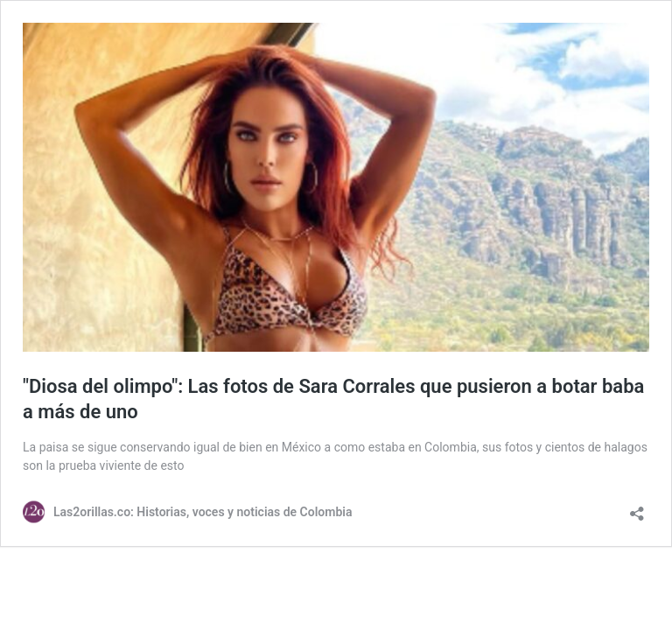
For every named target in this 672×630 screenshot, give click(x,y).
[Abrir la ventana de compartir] (637, 508)
